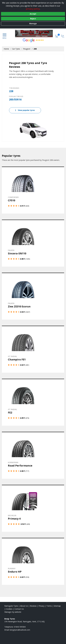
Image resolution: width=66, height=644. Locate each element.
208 (35, 49)
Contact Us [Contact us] (19, 609)
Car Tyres (16, 49)
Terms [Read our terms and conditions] (49, 606)
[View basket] (57, 36)
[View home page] (35, 33)
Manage (33, 23)
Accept (33, 14)
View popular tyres (25, 110)
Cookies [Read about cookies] (9, 609)
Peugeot (27, 49)
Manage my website (13, 612)
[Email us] (20, 630)
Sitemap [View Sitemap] (57, 606)
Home (6, 49)
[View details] (33, 190)
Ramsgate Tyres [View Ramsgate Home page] (11, 606)
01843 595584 (20, 627)
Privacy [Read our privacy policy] (41, 606)
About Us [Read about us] (24, 606)
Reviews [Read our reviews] (33, 606)
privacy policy (33, 9)
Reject (33, 19)
